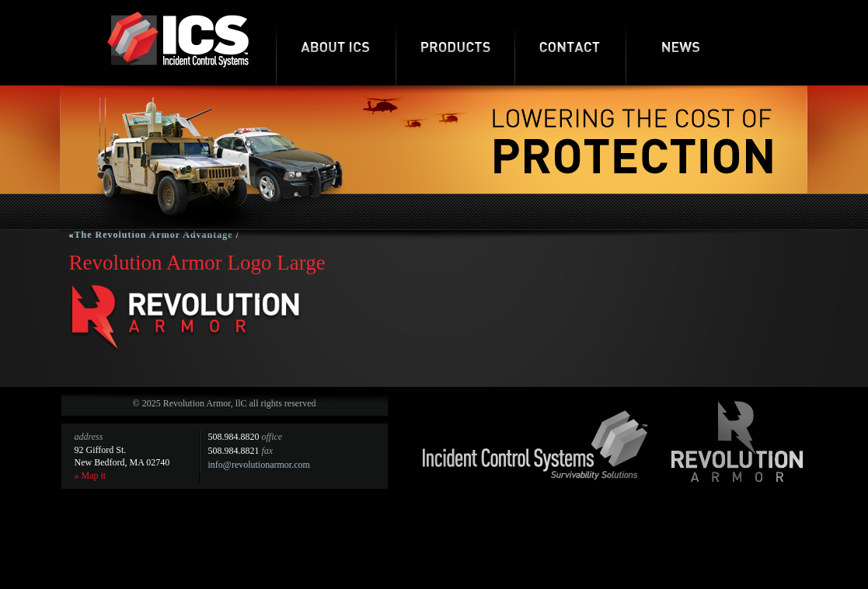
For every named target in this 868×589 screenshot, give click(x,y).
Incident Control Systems (535, 445)
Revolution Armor (737, 441)
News (681, 43)
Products (455, 43)
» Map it (91, 476)
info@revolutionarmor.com (259, 465)
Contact (570, 43)
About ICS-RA (336, 43)
